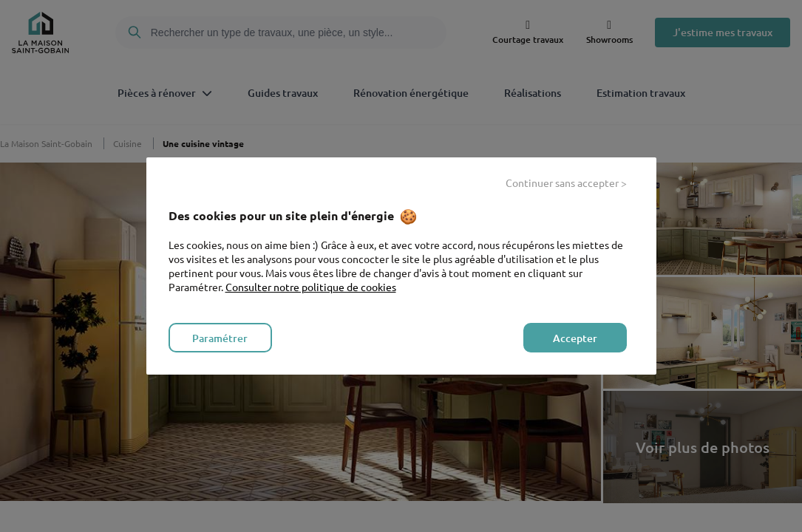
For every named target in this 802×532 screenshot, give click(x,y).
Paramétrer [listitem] (220, 338)
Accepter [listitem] (575, 338)
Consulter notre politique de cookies (311, 287)
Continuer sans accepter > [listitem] (566, 183)
